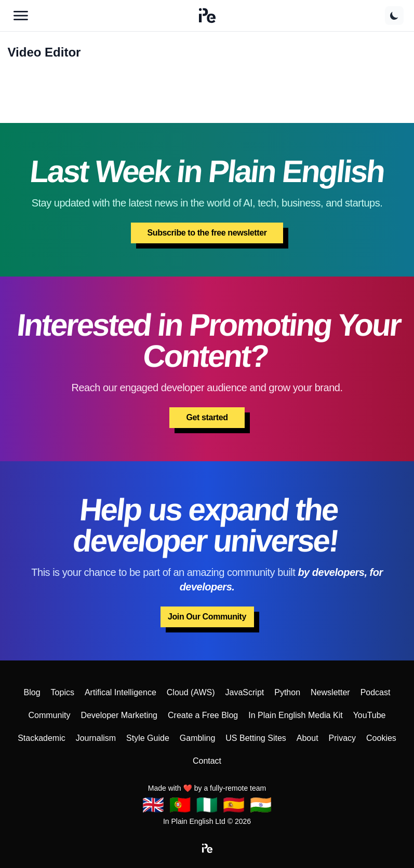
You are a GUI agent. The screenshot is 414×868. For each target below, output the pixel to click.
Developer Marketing (119, 715)
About (308, 738)
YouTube (370, 715)
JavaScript (245, 692)
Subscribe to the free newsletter (207, 233)
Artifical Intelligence (121, 692)
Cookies (381, 738)
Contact (207, 761)
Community (49, 715)
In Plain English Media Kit (295, 715)
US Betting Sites (256, 738)
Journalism (96, 738)
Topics (63, 692)
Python (287, 692)
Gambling (197, 738)
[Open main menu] (21, 16)
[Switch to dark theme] (394, 16)
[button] (207, 16)
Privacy (342, 738)
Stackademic (42, 738)
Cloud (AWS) (191, 692)
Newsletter (330, 692)
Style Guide (148, 738)
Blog (32, 692)
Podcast (376, 692)
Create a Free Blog (203, 715)
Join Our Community (207, 617)
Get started (207, 417)
